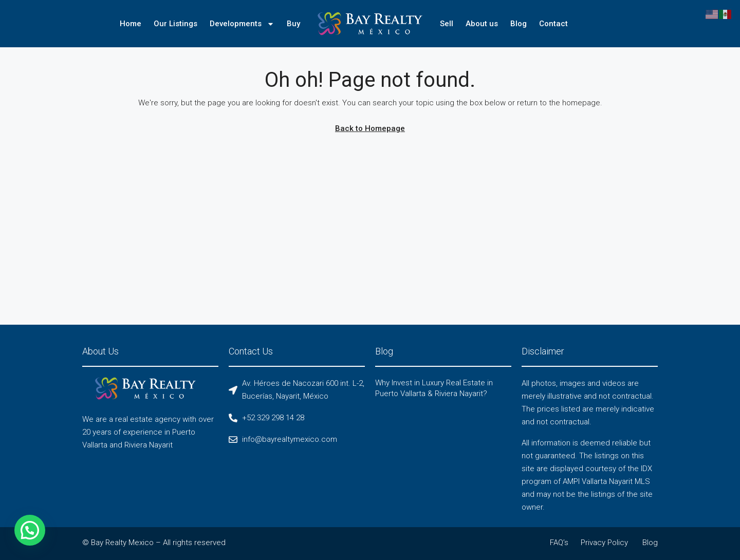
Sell (447, 24)
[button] (8, 538)
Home (131, 24)
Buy (293, 24)
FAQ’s (559, 543)
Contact (553, 24)
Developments (242, 24)
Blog (519, 24)
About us (482, 24)
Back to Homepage (370, 128)
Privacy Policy (604, 543)
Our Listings (175, 24)
